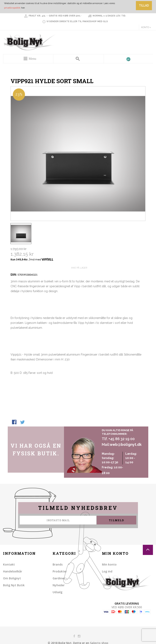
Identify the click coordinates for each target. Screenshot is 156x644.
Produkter (60, 571)
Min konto (109, 564)
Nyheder (59, 585)
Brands (58, 564)
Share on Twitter (23, 422)
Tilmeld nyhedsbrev (78, 508)
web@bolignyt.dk (126, 444)
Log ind (107, 571)
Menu (32, 59)
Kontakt (9, 564)
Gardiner (59, 578)
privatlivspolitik (12, 8)
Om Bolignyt (12, 578)
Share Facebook (15, 422)
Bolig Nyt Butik (14, 585)
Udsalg (57, 592)
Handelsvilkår (13, 571)
